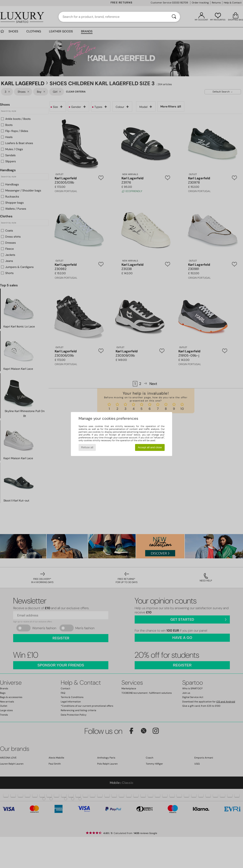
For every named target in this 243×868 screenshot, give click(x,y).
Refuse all (87, 447)
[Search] (174, 17)
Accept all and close (150, 447)
